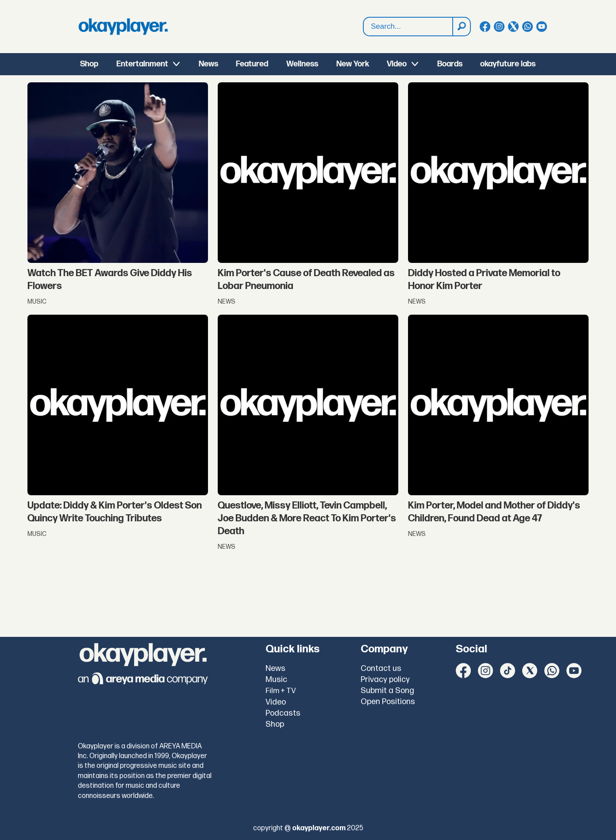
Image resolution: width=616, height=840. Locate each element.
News (208, 64)
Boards (450, 64)
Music (276, 680)
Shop (89, 64)
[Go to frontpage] (123, 27)
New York (353, 64)
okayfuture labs (508, 64)
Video (397, 64)
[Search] (461, 27)
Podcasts (283, 713)
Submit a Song (387, 691)
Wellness (302, 64)
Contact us (381, 669)
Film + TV (281, 691)
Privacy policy (385, 680)
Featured (252, 64)
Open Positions (388, 702)
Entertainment (142, 64)
